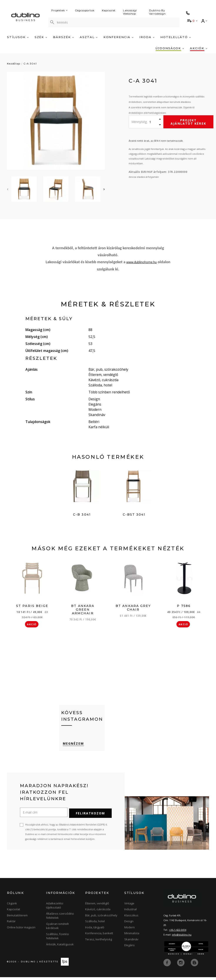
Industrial (130, 912)
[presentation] (8, 189)
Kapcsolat (109, 10)
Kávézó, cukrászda (98, 912)
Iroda (147, 37)
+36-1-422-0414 (178, 933)
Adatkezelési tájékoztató (55, 908)
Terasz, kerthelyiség (99, 942)
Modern (130, 930)
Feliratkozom (90, 816)
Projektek (59, 10)
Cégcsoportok (85, 10)
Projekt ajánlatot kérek (188, 122)
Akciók (199, 48)
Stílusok (18, 37)
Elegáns (130, 948)
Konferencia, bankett (99, 936)
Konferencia (118, 37)
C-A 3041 (30, 64)
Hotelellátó (176, 37)
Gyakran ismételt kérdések (57, 929)
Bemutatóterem (17, 918)
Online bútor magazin (21, 930)
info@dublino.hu (182, 937)
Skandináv (131, 942)
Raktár (11, 924)
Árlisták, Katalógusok (60, 947)
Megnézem (72, 748)
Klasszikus (131, 918)
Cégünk (12, 906)
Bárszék (63, 37)
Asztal (89, 37)
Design (129, 924)
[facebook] (168, 965)
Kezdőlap (14, 64)
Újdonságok (170, 48)
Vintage (129, 906)
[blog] (194, 965)
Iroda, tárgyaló (95, 930)
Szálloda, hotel (95, 924)
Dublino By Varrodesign (157, 12)
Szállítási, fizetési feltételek (57, 939)
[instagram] (181, 965)
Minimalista (132, 936)
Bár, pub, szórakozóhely (101, 918)
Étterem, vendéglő (97, 906)
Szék (41, 37)
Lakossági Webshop (130, 12)
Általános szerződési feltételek (60, 919)
